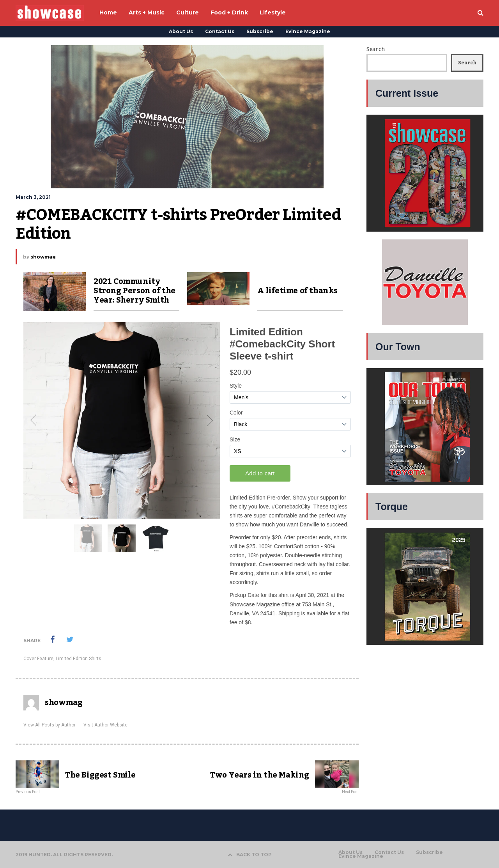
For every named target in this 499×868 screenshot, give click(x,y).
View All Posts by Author (50, 725)
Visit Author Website (105, 725)
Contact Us (220, 31)
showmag (43, 257)
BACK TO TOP (250, 855)
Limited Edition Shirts (79, 659)
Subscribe (260, 31)
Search (376, 50)
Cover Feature (38, 659)
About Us (181, 31)
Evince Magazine (308, 31)
